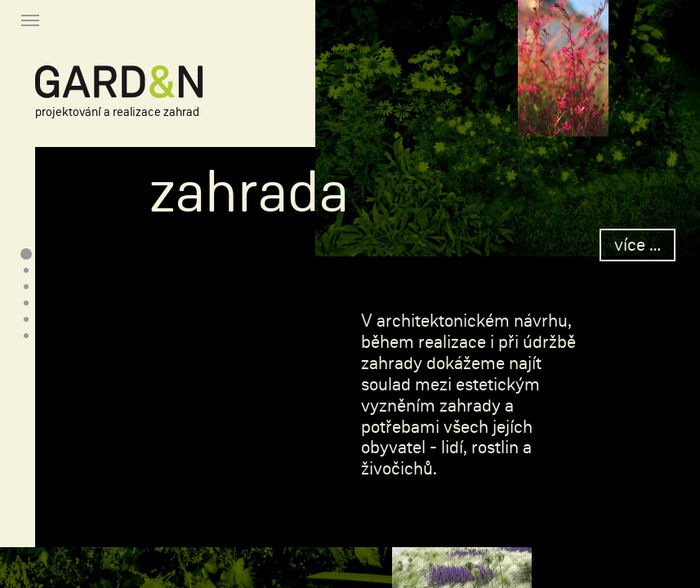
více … (638, 245)
